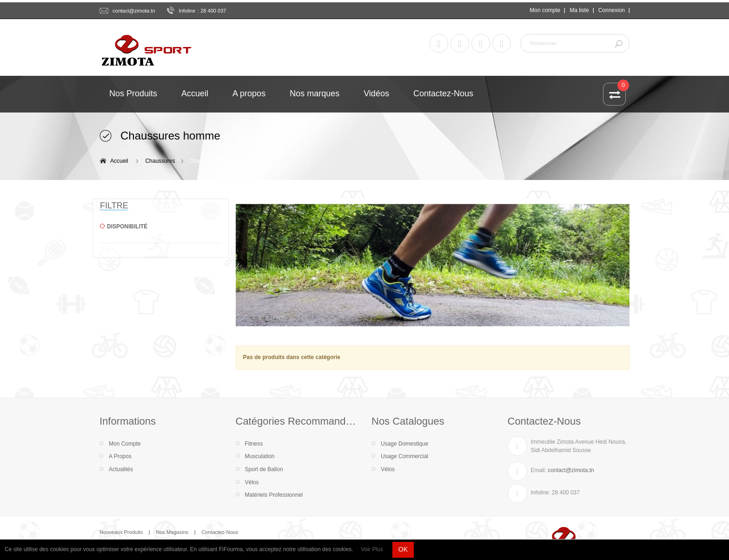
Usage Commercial (404, 456)
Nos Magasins (172, 532)
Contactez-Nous (220, 532)
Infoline (187, 11)
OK (403, 549)
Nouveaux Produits (121, 532)
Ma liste (579, 10)
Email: (539, 470)
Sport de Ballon (264, 469)
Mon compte (545, 10)
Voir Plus (372, 549)
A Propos (120, 456)
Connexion (612, 10)
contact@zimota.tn (134, 11)
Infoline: (541, 493)
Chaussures (160, 161)
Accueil (119, 161)
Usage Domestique (404, 444)
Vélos (252, 482)
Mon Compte (125, 444)
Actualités (121, 469)
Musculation (260, 456)
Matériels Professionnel (274, 495)
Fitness (254, 444)
